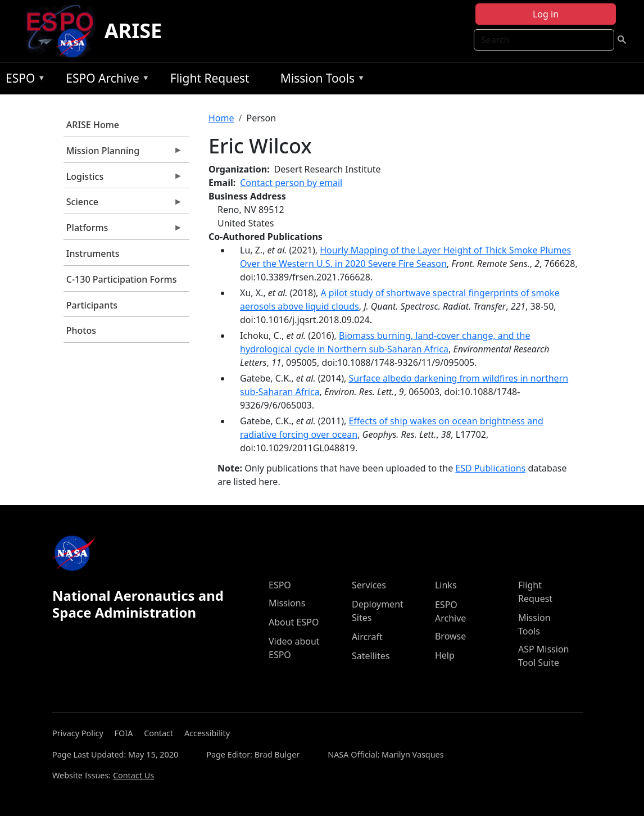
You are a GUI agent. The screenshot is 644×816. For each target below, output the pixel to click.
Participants (92, 305)
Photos (81, 330)
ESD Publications (490, 468)
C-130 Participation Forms (122, 279)
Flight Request (210, 78)
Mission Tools (320, 80)
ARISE (133, 31)
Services (369, 585)
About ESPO (294, 622)
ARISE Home (93, 125)
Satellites (371, 656)
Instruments (93, 253)
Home (221, 118)
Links (446, 585)
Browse (450, 636)
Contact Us (133, 775)
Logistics (123, 179)
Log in (546, 14)
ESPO (23, 80)
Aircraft (367, 637)
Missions (287, 603)
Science (123, 205)
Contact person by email (291, 183)
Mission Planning (123, 153)
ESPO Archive (105, 80)
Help (445, 655)
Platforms (123, 230)
